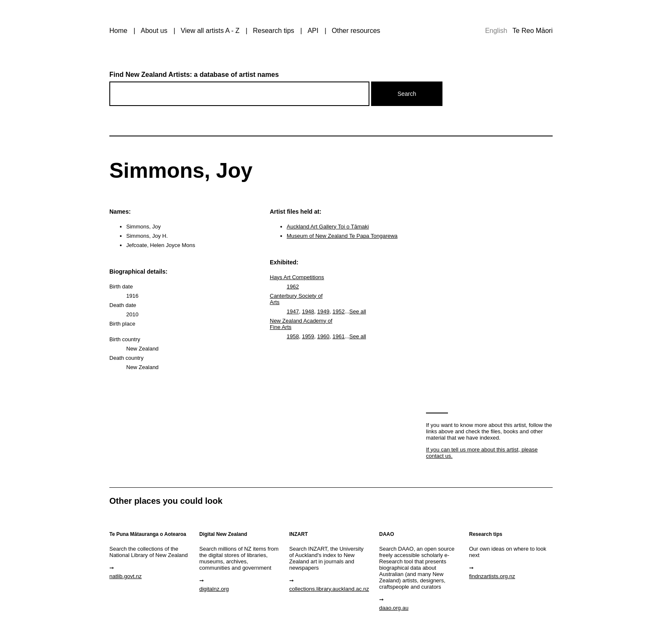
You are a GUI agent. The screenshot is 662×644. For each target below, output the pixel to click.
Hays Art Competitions (297, 277)
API (313, 31)
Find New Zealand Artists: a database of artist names (194, 75)
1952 (338, 311)
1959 (308, 336)
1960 (323, 336)
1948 (308, 311)
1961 (338, 336)
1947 (293, 311)
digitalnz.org (214, 589)
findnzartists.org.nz (492, 576)
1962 (293, 287)
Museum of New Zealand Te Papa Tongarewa (342, 236)
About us (154, 31)
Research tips (274, 31)
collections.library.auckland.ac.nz (329, 589)
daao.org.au (394, 608)
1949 (323, 311)
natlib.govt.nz (126, 576)
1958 (293, 336)
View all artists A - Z (210, 31)
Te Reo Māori (533, 31)
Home (118, 31)
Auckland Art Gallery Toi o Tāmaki (328, 227)
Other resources (356, 31)
